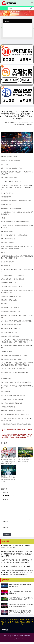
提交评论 (7, 535)
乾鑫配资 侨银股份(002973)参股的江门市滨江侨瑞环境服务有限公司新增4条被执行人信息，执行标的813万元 (17, 554)
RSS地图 (21, 636)
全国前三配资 (16, 621)
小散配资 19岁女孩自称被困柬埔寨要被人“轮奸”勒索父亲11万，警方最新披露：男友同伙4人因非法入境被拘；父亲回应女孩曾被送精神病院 (17, 436)
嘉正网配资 (2, 622)
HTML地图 (27, 636)
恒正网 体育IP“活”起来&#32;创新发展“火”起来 (16, 566)
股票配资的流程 (22, 622)
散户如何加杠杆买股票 (9, 621)
